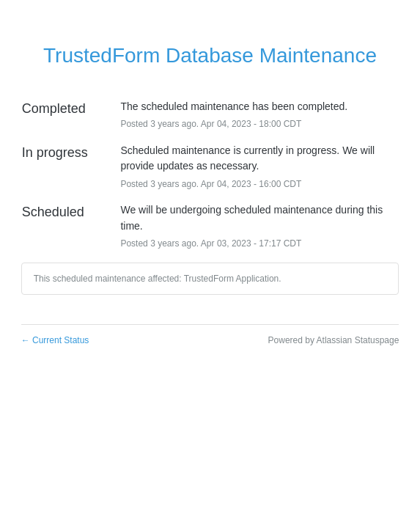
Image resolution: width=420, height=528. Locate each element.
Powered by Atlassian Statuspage (334, 340)
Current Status (55, 340)
